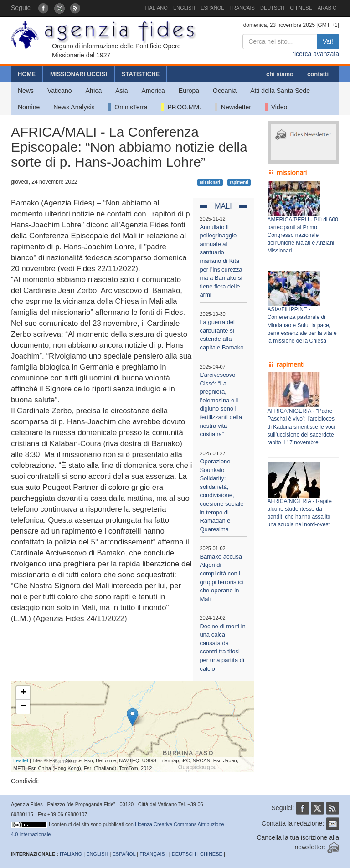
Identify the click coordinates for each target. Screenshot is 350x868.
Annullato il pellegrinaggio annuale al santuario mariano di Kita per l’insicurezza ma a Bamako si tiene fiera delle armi (221, 261)
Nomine (29, 107)
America (153, 91)
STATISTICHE (141, 74)
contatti (318, 74)
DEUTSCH (272, 8)
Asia (121, 91)
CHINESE (301, 8)
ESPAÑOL (212, 8)
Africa (93, 91)
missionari (210, 182)
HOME (27, 74)
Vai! (328, 41)
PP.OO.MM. (181, 107)
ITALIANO (157, 8)
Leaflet (21, 760)
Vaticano (59, 91)
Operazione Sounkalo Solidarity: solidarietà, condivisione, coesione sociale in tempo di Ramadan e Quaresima (221, 495)
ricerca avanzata (316, 54)
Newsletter (233, 107)
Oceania (225, 91)
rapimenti (239, 182)
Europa (189, 91)
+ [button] (23, 693)
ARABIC (327, 8)
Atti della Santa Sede (280, 91)
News (26, 91)
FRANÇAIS (242, 8)
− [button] (23, 707)
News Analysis (74, 107)
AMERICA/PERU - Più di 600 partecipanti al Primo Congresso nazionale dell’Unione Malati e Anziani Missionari (303, 235)
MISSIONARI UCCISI (79, 74)
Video (276, 107)
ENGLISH (184, 8)
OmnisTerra (128, 107)
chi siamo (280, 74)
